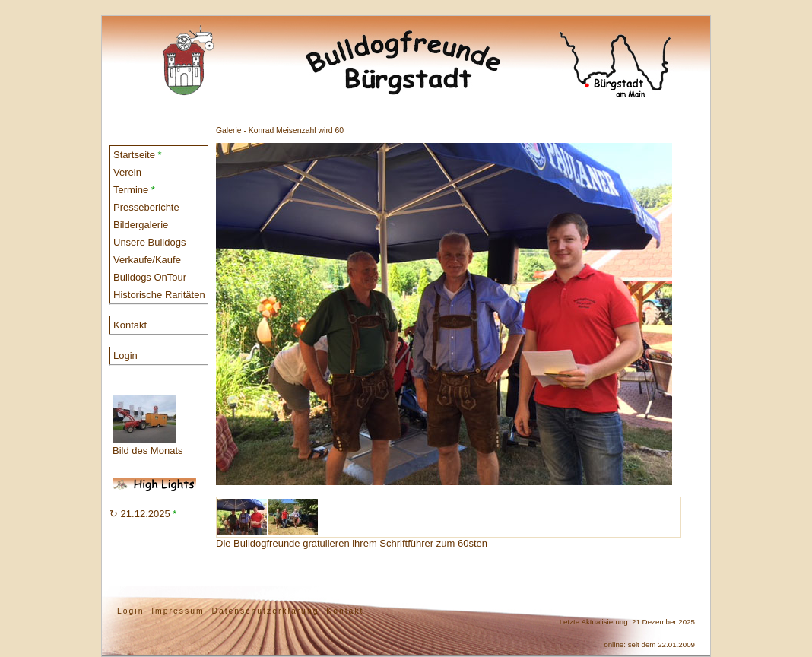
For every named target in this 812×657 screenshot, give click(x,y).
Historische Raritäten (159, 295)
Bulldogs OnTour (150, 277)
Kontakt (130, 325)
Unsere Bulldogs (149, 242)
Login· (132, 611)
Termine (134, 190)
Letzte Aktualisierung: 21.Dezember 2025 (627, 622)
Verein (127, 172)
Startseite (138, 155)
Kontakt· (347, 611)
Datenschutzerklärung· (267, 611)
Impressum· (179, 611)
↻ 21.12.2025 (143, 514)
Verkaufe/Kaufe (147, 260)
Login (125, 355)
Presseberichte (146, 207)
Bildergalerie (141, 225)
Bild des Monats (148, 426)
